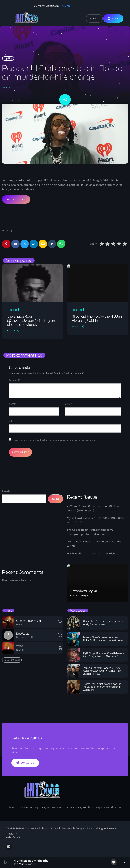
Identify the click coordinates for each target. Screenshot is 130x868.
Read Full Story (16, 199)
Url (10, 421)
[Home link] (26, 19)
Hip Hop (8, 58)
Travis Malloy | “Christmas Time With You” (94, 553)
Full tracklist (12, 660)
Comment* (15, 380)
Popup (113, 18)
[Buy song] (59, 622)
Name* (12, 404)
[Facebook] (9, 847)
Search (6, 491)
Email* (69, 404)
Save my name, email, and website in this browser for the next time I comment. (55, 440)
